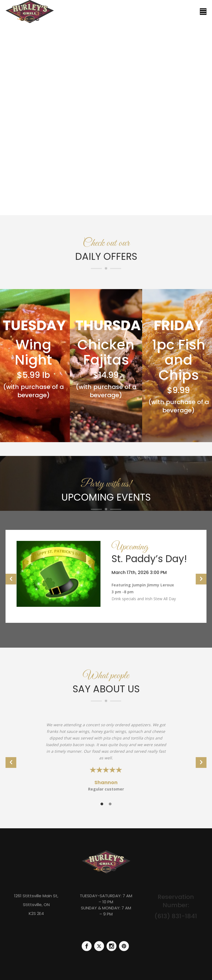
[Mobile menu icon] (203, 12)
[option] (106, 576)
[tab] (102, 803)
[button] (11, 579)
